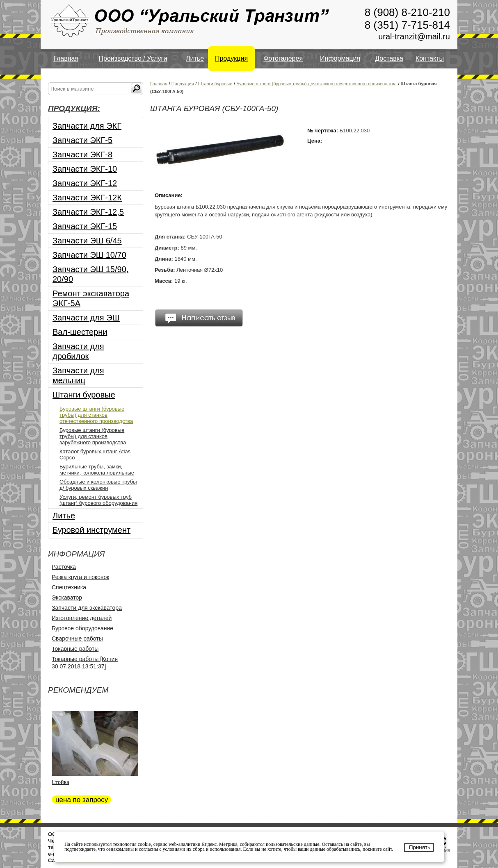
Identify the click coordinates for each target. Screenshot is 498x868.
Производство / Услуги (133, 58)
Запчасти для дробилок (78, 351)
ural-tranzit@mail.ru (414, 36)
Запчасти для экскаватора (87, 608)
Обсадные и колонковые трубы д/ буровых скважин (98, 485)
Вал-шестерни (80, 332)
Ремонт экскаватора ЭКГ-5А (91, 298)
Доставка (389, 58)
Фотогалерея (283, 58)
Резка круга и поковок (80, 577)
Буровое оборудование (82, 628)
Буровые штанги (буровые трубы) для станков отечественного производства (96, 415)
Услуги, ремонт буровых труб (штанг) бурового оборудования (98, 500)
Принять (420, 847)
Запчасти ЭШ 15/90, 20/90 (90, 274)
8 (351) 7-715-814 (407, 25)
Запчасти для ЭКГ (87, 126)
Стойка (60, 782)
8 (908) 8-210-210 (407, 12)
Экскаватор (67, 598)
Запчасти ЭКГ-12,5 (88, 212)
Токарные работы (75, 649)
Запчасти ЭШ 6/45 (87, 241)
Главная (66, 58)
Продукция (231, 58)
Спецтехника (69, 587)
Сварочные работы (77, 639)
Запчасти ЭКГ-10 (85, 169)
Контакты (430, 58)
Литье (195, 58)
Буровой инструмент (91, 530)
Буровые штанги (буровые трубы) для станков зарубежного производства (93, 436)
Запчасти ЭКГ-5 (82, 140)
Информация (340, 58)
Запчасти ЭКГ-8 (82, 155)
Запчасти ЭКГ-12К (87, 198)
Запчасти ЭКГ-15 (85, 226)
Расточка (64, 567)
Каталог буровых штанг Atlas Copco (95, 454)
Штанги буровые (84, 395)
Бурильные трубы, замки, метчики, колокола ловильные (97, 470)
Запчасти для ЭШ (86, 318)
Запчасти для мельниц (78, 375)
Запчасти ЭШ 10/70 (89, 255)
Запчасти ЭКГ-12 (85, 183)
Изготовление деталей (82, 618)
